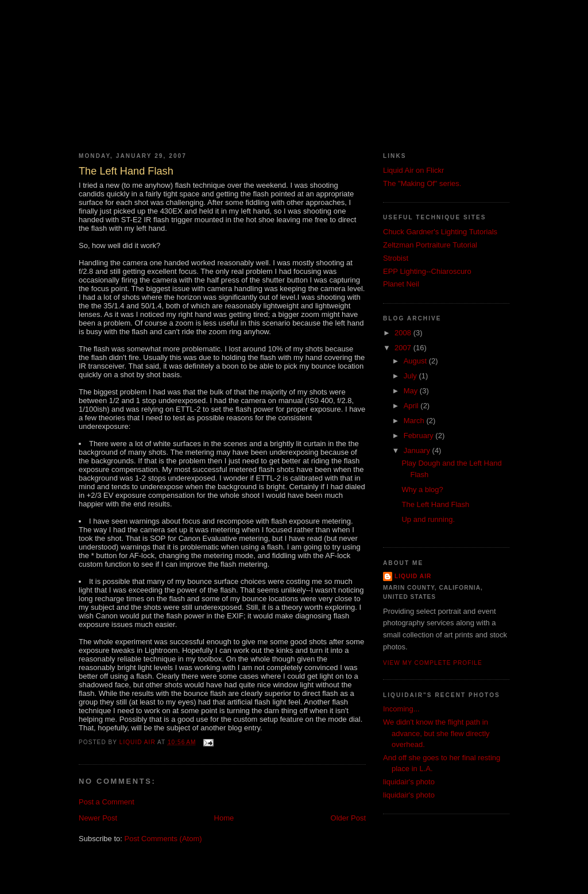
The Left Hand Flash (435, 504)
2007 (404, 348)
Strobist (396, 258)
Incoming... (401, 709)
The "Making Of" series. (422, 183)
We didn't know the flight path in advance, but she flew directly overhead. (436, 733)
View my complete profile (433, 663)
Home (224, 818)
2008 (404, 333)
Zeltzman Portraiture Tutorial (430, 245)
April (412, 406)
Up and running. (428, 519)
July (411, 376)
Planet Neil (401, 284)
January (418, 450)
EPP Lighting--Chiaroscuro (427, 271)
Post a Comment (107, 802)
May (412, 391)
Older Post (348, 818)
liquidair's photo (409, 782)
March (415, 421)
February (420, 436)
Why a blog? (422, 489)
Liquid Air (413, 576)
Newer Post (98, 818)
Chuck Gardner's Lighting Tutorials (440, 232)
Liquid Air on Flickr (413, 170)
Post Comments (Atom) (163, 839)
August (416, 361)
